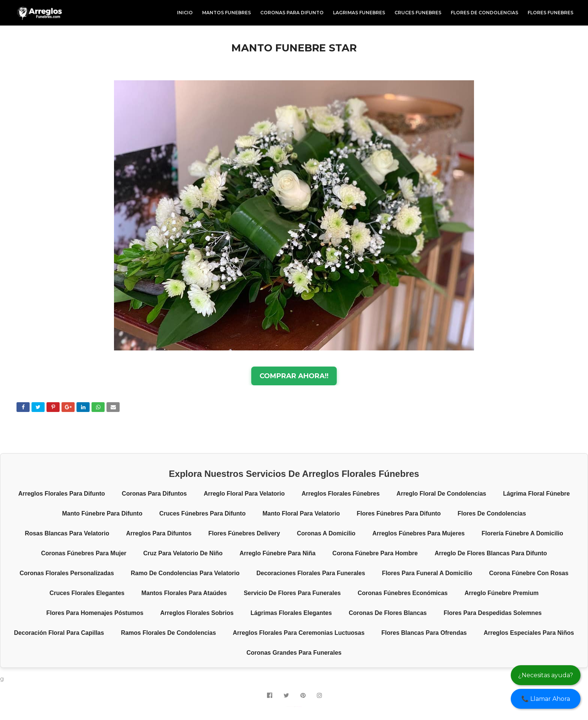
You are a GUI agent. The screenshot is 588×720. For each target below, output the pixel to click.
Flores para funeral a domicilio (427, 573)
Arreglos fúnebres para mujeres (418, 533)
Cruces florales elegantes (87, 593)
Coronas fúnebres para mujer (84, 553)
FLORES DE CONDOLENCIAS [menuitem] (484, 13)
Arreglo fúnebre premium (502, 593)
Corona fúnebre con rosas (529, 573)
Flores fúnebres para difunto (399, 513)
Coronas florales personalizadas (67, 573)
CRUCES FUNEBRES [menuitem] (418, 13)
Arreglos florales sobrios (197, 613)
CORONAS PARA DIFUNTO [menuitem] (292, 13)
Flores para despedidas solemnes (493, 613)
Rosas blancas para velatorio (67, 533)
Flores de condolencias (492, 513)
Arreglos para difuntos (159, 533)
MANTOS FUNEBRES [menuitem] (226, 13)
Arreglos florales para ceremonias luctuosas (299, 633)
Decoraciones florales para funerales (311, 573)
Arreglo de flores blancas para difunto (491, 553)
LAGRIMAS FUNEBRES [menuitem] (359, 13)
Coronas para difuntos (154, 494)
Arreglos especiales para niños (529, 633)
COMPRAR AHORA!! (294, 376)
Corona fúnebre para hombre (375, 553)
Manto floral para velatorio (301, 513)
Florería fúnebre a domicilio (522, 533)
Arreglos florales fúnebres (340, 494)
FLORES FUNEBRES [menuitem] (550, 13)
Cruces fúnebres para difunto (202, 513)
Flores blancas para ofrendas (424, 633)
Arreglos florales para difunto (62, 494)
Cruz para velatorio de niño (183, 553)
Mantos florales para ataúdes (184, 593)
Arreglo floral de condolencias (441, 494)
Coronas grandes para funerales (294, 653)
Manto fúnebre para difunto (102, 513)
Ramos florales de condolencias (168, 633)
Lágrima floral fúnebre (537, 494)
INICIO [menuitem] (185, 13)
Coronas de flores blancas (388, 613)
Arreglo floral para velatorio (244, 494)
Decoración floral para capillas (59, 633)
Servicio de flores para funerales (292, 593)
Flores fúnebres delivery (244, 533)
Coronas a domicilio (326, 533)
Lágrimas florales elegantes (291, 613)
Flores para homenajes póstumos (95, 613)
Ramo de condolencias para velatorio (185, 573)
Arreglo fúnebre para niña (278, 553)
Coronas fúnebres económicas (403, 593)
